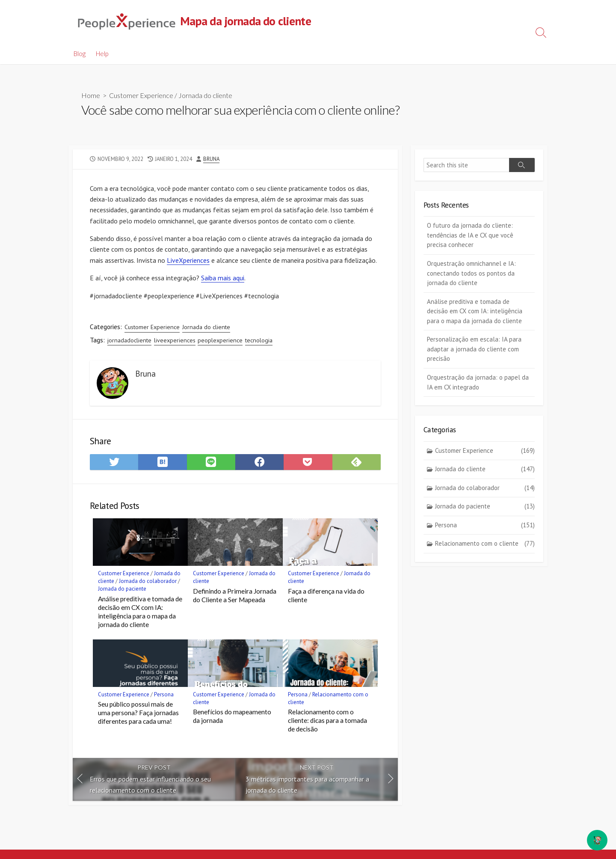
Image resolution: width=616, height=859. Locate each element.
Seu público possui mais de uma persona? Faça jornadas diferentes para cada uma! (138, 715)
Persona (164, 697)
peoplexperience (220, 342)
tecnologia (259, 342)
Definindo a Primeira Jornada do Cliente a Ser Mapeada (235, 597)
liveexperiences (175, 342)
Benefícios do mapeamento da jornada (232, 719)
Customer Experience (141, 96)
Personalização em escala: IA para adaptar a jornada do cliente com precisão (474, 349)
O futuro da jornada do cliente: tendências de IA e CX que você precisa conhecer (470, 235)
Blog (80, 54)
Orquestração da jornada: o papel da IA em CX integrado (478, 383)
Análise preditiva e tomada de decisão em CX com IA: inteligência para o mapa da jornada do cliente (140, 614)
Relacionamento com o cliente (485, 544)
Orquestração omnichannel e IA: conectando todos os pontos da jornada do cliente (471, 273)
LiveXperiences (188, 261)
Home (91, 96)
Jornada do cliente (205, 96)
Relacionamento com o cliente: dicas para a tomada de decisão (327, 723)
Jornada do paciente (122, 591)
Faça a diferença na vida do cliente (326, 597)
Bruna (211, 159)
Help (102, 54)
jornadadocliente (129, 342)
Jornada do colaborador (148, 584)
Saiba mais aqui (223, 279)
